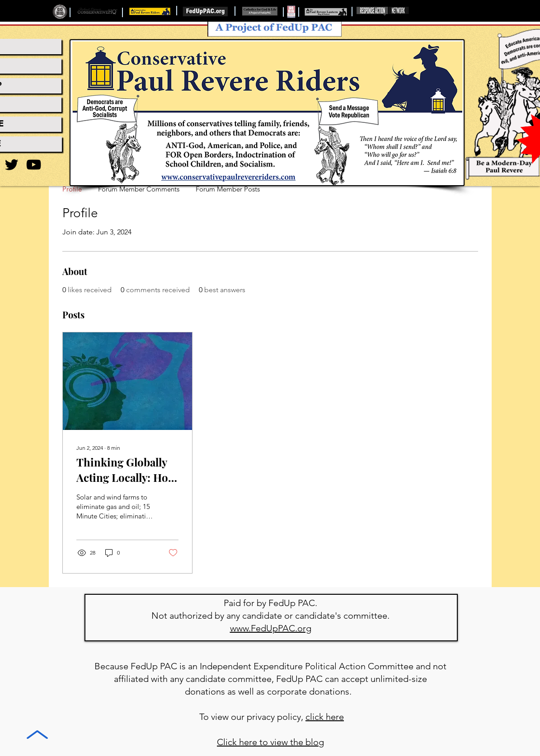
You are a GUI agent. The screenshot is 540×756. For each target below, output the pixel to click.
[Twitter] (12, 165)
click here (325, 717)
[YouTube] (34, 165)
